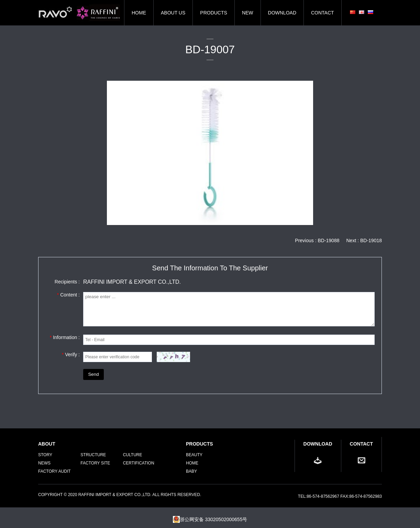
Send (93, 374)
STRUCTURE (93, 455)
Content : (68, 295)
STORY (45, 455)
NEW (248, 13)
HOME (139, 13)
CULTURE (133, 455)
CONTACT (323, 13)
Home (192, 463)
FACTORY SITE (95, 463)
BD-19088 (328, 240)
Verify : (71, 355)
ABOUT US (173, 13)
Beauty (194, 455)
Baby (191, 471)
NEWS (44, 463)
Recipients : (67, 282)
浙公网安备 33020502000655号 (210, 519)
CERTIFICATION (139, 463)
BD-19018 (371, 240)
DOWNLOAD (282, 13)
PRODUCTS (214, 13)
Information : (65, 337)
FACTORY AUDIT (54, 471)
